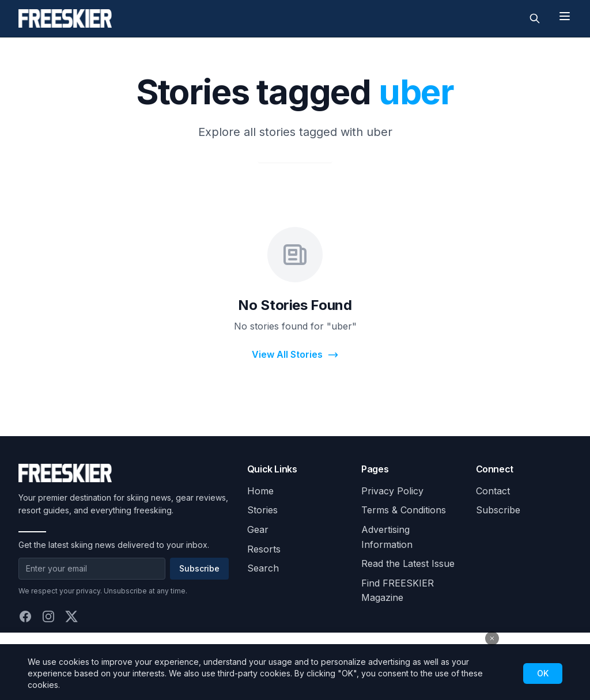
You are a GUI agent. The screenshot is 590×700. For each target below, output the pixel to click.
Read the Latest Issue (408, 563)
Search (263, 568)
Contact (493, 491)
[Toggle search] (535, 18)
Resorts (264, 549)
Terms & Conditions (404, 510)
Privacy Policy (392, 491)
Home (260, 491)
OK (543, 673)
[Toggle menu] (565, 16)
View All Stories (295, 355)
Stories (262, 510)
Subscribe (199, 568)
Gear (258, 529)
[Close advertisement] (492, 638)
